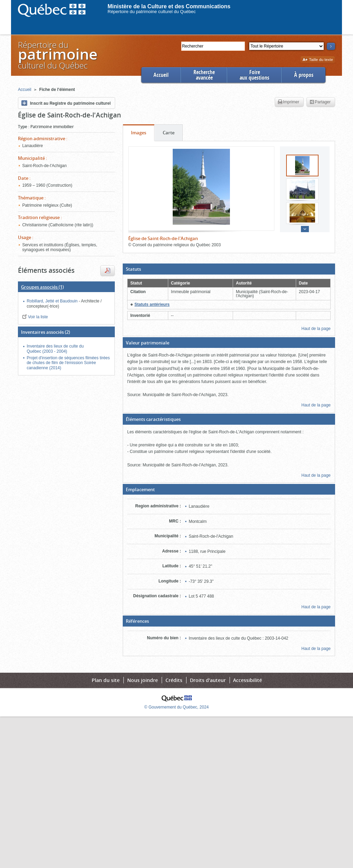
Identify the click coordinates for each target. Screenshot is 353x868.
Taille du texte (318, 60)
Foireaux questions (254, 75)
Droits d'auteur (208, 680)
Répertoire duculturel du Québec (57, 55)
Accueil (161, 75)
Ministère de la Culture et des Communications (169, 6)
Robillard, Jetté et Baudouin (53, 301)
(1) (42, 287)
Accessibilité (248, 680)
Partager (320, 102)
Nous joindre (143, 680)
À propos (304, 75)
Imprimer (289, 102)
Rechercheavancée (204, 75)
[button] (229, 269)
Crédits (174, 680)
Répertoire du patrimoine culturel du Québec (152, 12)
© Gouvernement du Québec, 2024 (177, 707)
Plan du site (106, 680)
